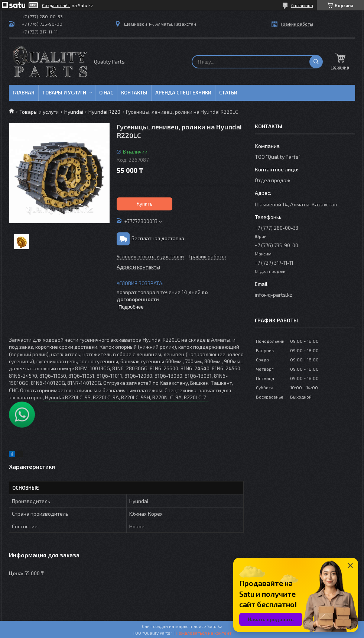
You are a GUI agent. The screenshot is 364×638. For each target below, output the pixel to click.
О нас (106, 93)
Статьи (228, 93)
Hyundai (74, 112)
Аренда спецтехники (183, 93)
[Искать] (316, 62)
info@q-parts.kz (274, 295)
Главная (24, 93)
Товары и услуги (64, 93)
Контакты (134, 93)
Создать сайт (56, 5)
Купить (145, 204)
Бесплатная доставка (158, 238)
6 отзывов (302, 5)
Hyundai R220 (104, 112)
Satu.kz (215, 626)
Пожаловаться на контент (204, 633)
